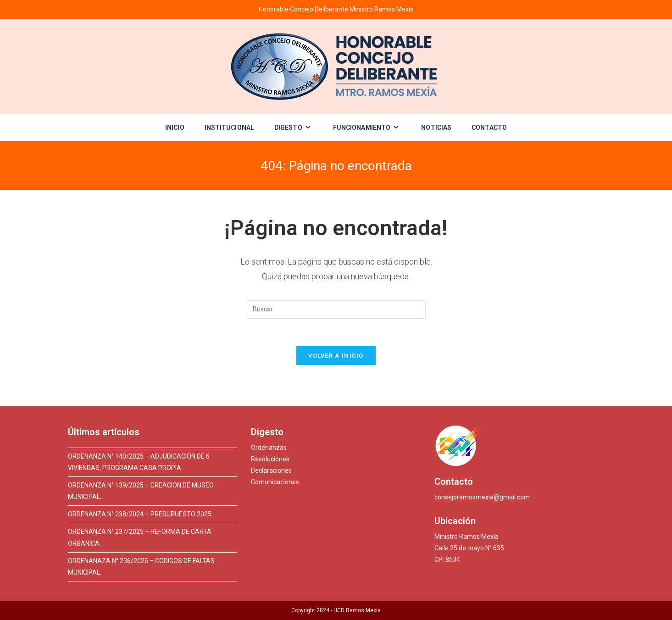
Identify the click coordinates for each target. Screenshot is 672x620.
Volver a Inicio (336, 356)
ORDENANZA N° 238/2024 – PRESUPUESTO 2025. (140, 514)
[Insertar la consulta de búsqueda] (336, 310)
